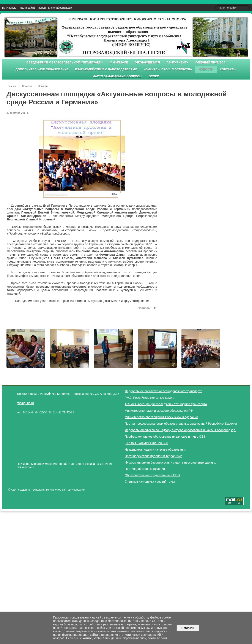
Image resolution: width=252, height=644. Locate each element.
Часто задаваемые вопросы (117, 76)
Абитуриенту (178, 63)
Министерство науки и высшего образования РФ (159, 411)
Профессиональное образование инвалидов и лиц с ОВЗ (165, 437)
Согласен (188, 628)
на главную (9, 8)
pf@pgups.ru (25, 403)
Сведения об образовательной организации (65, 63)
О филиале (119, 63)
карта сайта (27, 8)
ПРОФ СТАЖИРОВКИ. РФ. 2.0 (147, 443)
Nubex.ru (78, 490)
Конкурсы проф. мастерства (168, 69)
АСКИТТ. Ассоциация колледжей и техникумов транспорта (166, 404)
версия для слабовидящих (55, 8)
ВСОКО (154, 76)
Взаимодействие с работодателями (106, 69)
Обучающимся (147, 63)
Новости (206, 69)
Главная (11, 86)
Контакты (228, 69)
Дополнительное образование (42, 69)
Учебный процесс (210, 63)
